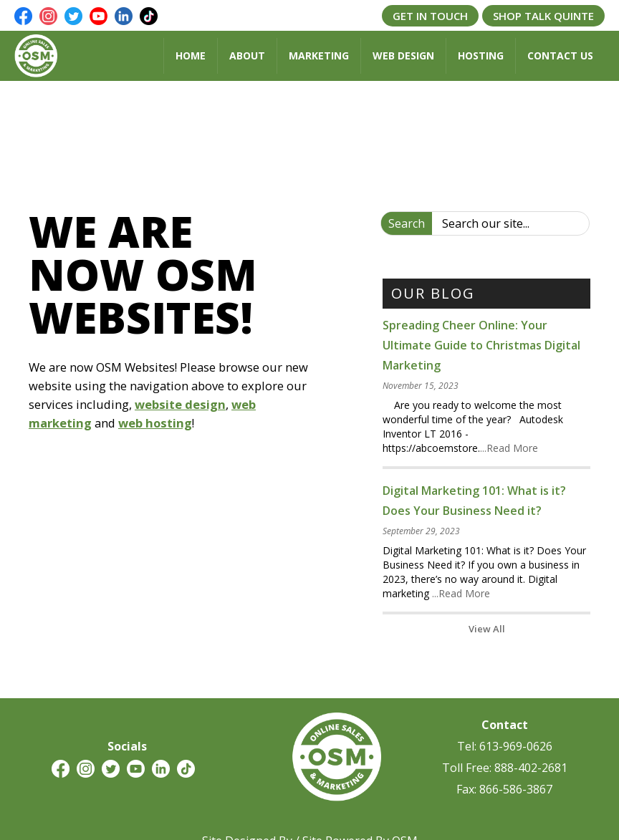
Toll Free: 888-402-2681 (505, 768)
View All (487, 629)
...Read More (509, 448)
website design (180, 404)
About (247, 55)
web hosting (155, 423)
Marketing (319, 55)
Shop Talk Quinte (543, 16)
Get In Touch (430, 16)
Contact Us (560, 55)
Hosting (481, 55)
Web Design (403, 55)
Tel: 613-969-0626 (505, 746)
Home (191, 55)
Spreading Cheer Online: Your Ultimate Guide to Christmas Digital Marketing (481, 345)
